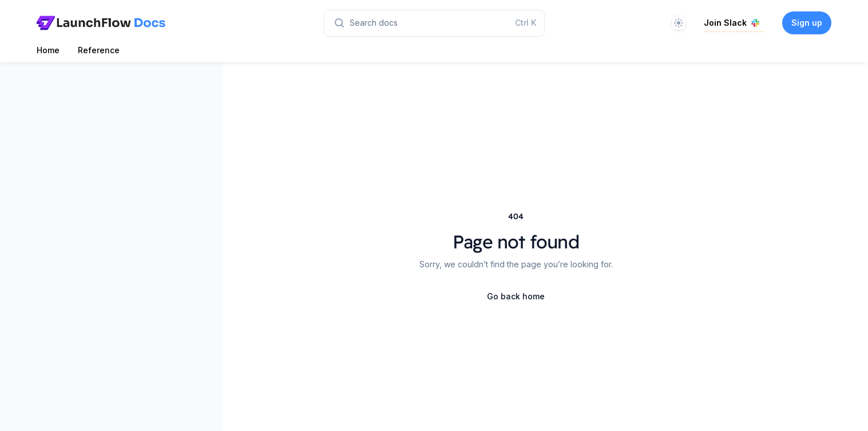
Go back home (516, 296)
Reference (99, 50)
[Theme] (679, 23)
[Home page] (101, 23)
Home (48, 50)
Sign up (807, 23)
